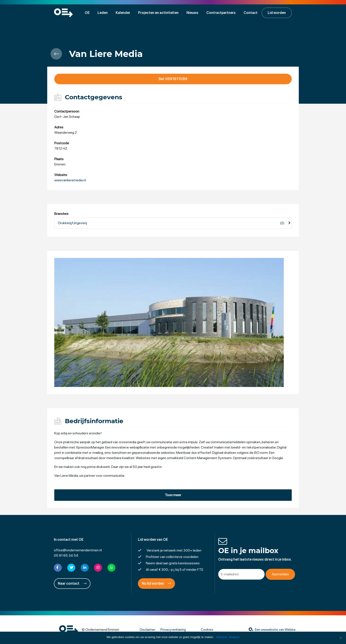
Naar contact (72, 583)
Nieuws (192, 13)
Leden (103, 13)
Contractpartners (221, 13)
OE (87, 13)
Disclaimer (148, 630)
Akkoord (221, 637)
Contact (251, 13)
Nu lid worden (156, 583)
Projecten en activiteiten (158, 13)
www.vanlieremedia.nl (70, 180)
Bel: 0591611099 (173, 79)
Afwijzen (234, 637)
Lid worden (277, 13)
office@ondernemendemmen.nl (78, 550)
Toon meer (173, 495)
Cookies (207, 630)
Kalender (123, 13)
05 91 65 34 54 (66, 555)
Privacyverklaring (173, 630)
